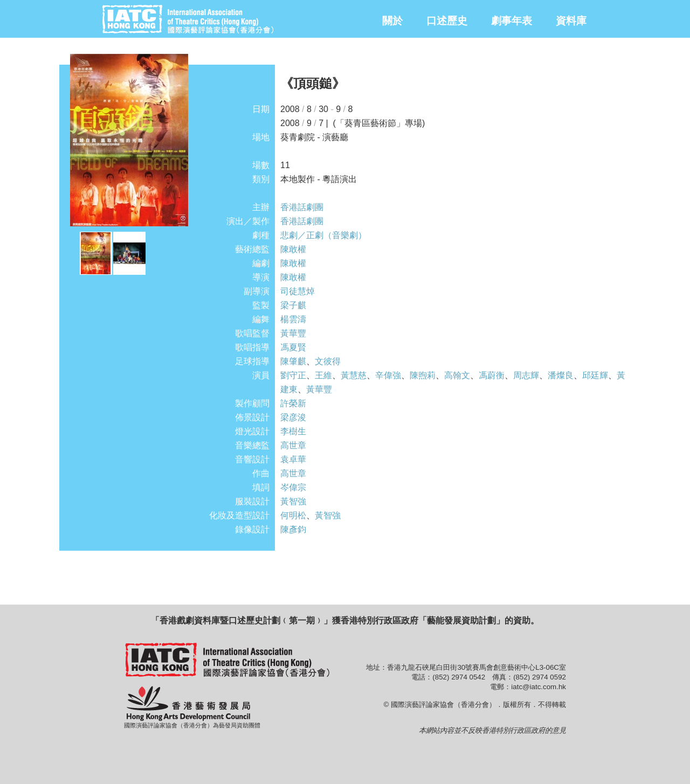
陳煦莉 (423, 375)
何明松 (293, 515)
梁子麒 (293, 305)
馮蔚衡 (492, 375)
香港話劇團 (302, 207)
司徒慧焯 (298, 291)
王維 (323, 375)
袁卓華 (293, 459)
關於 (392, 21)
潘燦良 (561, 375)
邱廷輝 (595, 375)
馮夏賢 (293, 347)
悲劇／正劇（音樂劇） (323, 235)
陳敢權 (293, 249)
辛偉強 (388, 375)
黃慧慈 (354, 375)
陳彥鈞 (293, 529)
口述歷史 (447, 21)
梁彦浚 (293, 417)
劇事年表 (512, 21)
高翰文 (457, 375)
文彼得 (328, 361)
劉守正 (293, 375)
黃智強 (293, 501)
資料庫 (571, 21)
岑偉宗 (293, 487)
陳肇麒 (293, 361)
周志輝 (526, 375)
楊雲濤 (293, 319)
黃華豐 (293, 333)
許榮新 (293, 403)
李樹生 (293, 431)
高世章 (293, 445)
